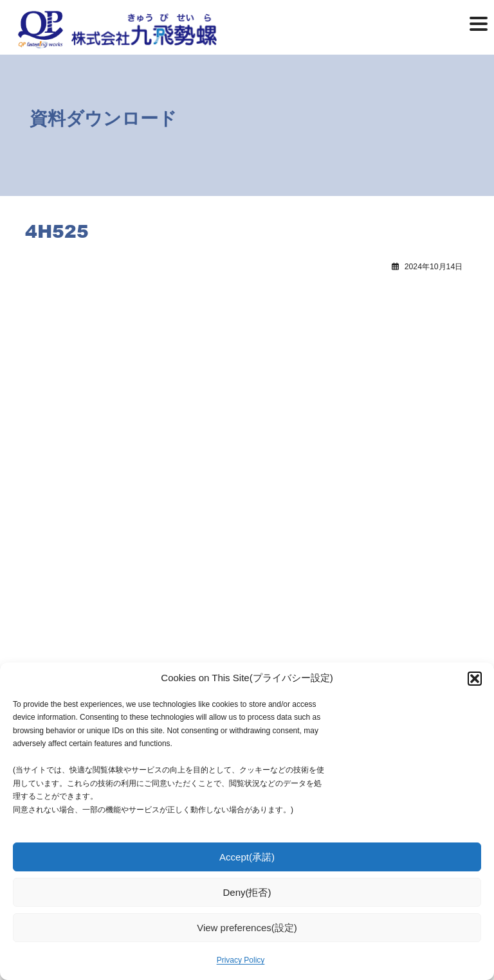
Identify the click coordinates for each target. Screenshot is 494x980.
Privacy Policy (241, 960)
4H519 (52, 309)
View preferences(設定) (247, 928)
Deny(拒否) (247, 892)
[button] (475, 679)
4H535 (284, 309)
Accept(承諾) (247, 857)
